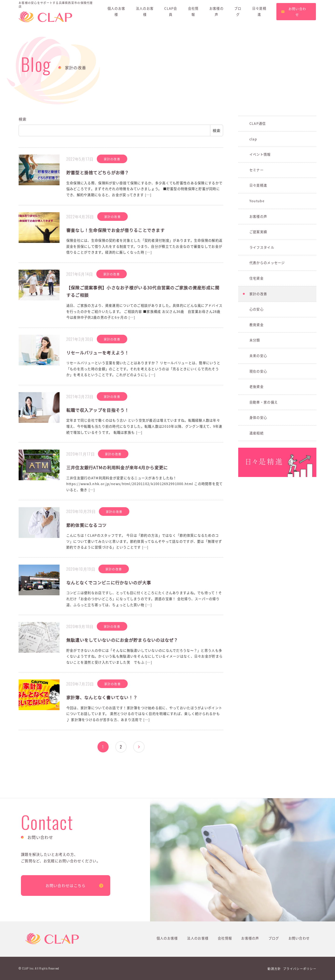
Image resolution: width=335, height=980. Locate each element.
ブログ (274, 938)
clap (253, 139)
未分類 (255, 340)
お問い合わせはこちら (66, 885)
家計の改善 (258, 294)
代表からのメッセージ (267, 263)
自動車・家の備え (264, 402)
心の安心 (256, 309)
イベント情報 (260, 154)
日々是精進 (258, 185)
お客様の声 (258, 216)
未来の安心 (258, 356)
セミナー (256, 170)
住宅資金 (256, 278)
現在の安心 (258, 371)
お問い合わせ (299, 938)
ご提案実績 (258, 232)
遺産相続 (256, 433)
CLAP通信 (258, 123)
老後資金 (256, 387)
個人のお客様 (167, 938)
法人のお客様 (198, 938)
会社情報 (225, 938)
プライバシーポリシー (300, 968)
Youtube (257, 201)
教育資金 (256, 325)
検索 (23, 119)
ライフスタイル (262, 247)
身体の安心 (258, 417)
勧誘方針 (274, 968)
